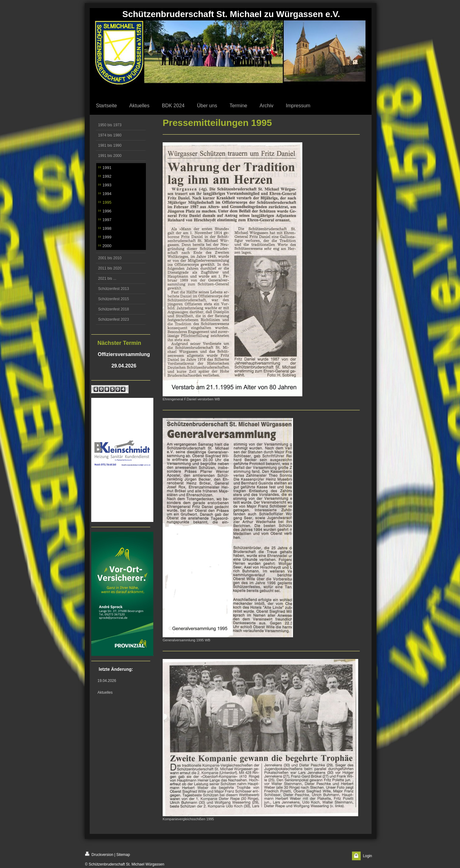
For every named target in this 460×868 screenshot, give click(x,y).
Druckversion (99, 854)
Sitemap (123, 855)
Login (367, 856)
